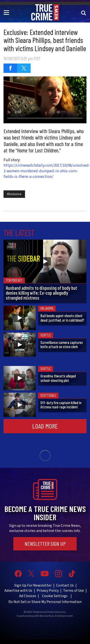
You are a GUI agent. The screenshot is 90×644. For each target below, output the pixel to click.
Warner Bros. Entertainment (56, 616)
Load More (45, 426)
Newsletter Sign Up (45, 544)
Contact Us (65, 585)
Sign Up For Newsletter (33, 585)
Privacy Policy (48, 591)
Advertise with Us (18, 591)
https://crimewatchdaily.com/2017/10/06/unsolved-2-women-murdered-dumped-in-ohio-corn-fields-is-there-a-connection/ (47, 171)
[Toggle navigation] (7, 12)
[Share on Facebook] (10, 68)
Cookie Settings (55, 596)
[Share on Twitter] (24, 68)
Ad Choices (28, 596)
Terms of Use (74, 591)
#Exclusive (14, 194)
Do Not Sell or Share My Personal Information (45, 602)
